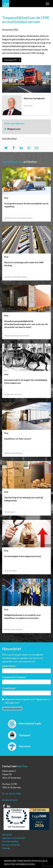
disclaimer (7, 834)
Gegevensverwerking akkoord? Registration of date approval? (26, 701)
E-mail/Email (9, 688)
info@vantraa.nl (10, 800)
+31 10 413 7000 (12, 794)
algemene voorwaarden (13, 838)
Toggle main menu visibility (48, 4)
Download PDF (10, 60)
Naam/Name (9, 666)
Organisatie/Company (15, 677)
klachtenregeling (10, 841)
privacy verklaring (11, 845)
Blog (6, 198)
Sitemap (6, 848)
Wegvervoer (14, 129)
